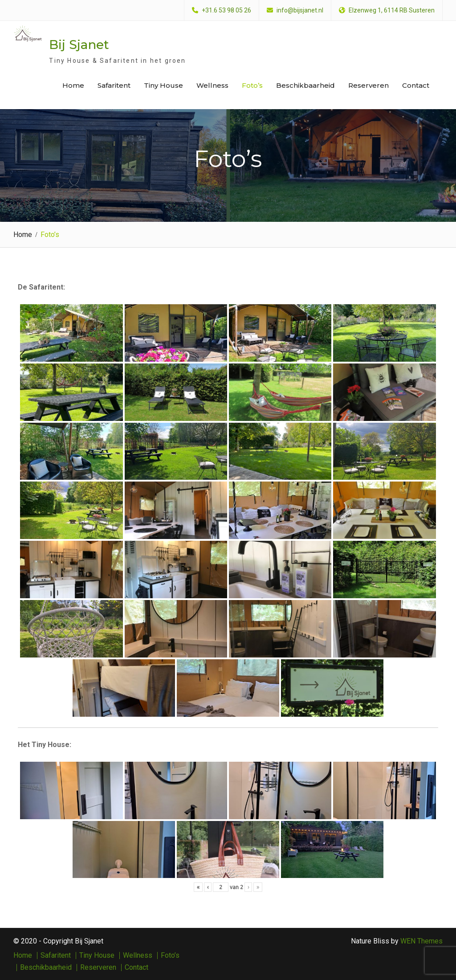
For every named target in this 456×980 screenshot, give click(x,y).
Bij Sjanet (79, 45)
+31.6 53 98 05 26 (226, 10)
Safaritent (114, 85)
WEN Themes (421, 941)
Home (73, 85)
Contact (416, 85)
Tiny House (163, 85)
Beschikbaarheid (305, 85)
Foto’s (252, 85)
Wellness (212, 85)
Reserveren (368, 85)
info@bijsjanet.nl (300, 10)
